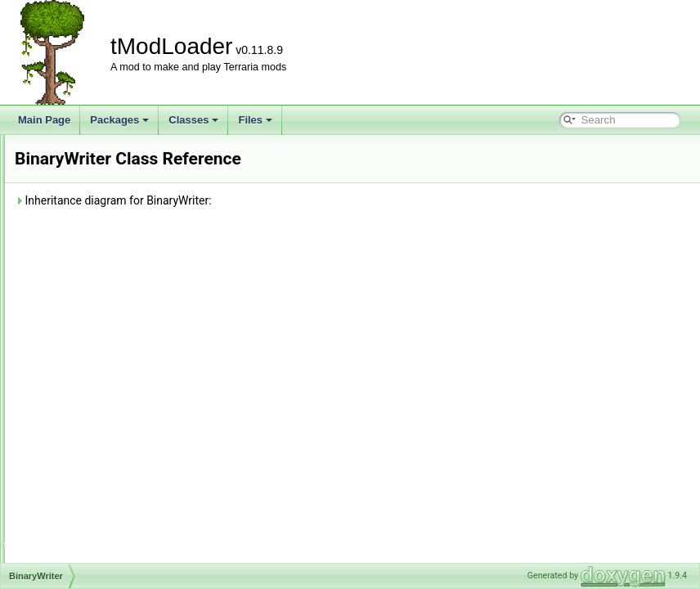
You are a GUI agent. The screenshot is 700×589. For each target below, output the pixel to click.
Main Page (44, 120)
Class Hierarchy (76, 490)
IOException (81, 364)
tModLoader (41, 148)
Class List (62, 202)
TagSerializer (82, 418)
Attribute (72, 238)
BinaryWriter (81, 274)
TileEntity (74, 436)
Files (255, 120)
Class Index (67, 472)
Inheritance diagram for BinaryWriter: (318, 200)
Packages (119, 120)
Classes (193, 120)
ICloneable (77, 328)
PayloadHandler (89, 400)
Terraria (71, 220)
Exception (76, 310)
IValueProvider (86, 382)
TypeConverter (86, 454)
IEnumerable (82, 346)
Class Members (75, 508)
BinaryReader (84, 256)
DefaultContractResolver (108, 292)
